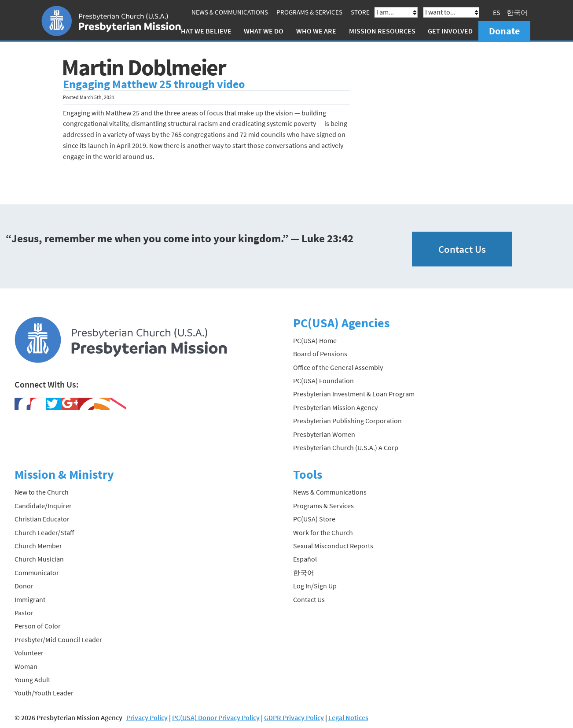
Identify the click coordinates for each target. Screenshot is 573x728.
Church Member (38, 546)
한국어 (517, 12)
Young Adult (32, 680)
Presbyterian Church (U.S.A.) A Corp (346, 447)
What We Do (264, 31)
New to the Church (42, 492)
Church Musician (39, 559)
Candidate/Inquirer (43, 506)
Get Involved (450, 31)
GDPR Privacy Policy (294, 717)
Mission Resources (382, 31)
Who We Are (316, 31)
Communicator (37, 573)
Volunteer (29, 653)
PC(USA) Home (315, 340)
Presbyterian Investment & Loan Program (354, 394)
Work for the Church (323, 532)
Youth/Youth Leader (44, 693)
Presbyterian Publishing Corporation (347, 421)
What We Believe (203, 31)
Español (305, 559)
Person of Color (38, 626)
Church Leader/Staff (44, 532)
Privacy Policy (147, 717)
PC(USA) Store (314, 519)
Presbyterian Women (324, 434)
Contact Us (462, 249)
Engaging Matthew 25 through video (154, 84)
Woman (26, 666)
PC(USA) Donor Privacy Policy (216, 717)
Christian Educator (42, 519)
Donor (24, 586)
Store (360, 12)
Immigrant (30, 599)
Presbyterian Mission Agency (335, 407)
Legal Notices (348, 717)
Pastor (24, 613)
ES (497, 12)
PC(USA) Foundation (323, 381)
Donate (504, 31)
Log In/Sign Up (315, 586)
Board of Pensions (320, 354)
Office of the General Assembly (338, 367)
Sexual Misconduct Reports (333, 546)
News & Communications (230, 12)
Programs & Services (309, 12)
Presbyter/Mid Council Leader (58, 639)
